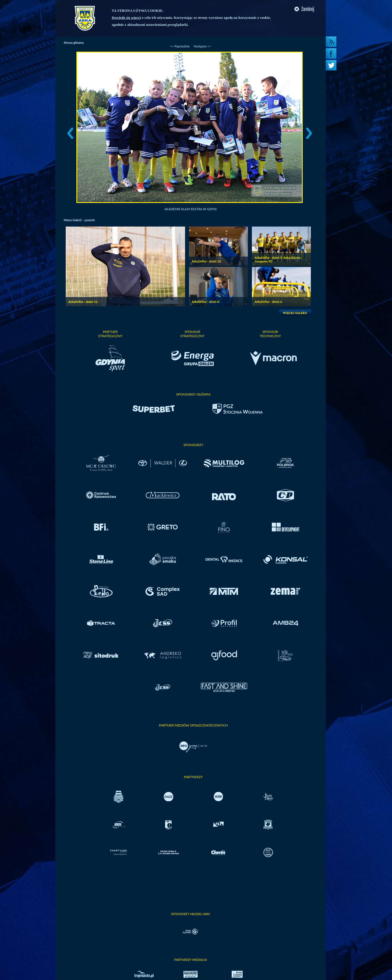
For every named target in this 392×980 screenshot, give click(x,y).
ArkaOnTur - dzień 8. (206, 302)
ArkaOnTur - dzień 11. (83, 302)
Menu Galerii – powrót (79, 220)
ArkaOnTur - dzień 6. (269, 302)
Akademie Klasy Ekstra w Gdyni (191, 209)
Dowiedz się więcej (126, 18)
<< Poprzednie (180, 46)
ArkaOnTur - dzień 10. (207, 261)
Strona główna (74, 43)
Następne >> (202, 46)
